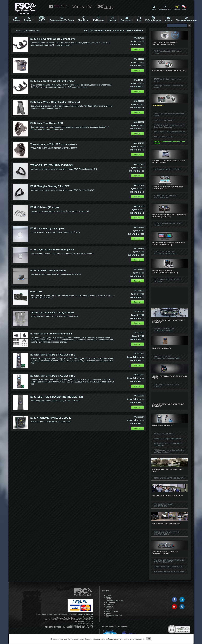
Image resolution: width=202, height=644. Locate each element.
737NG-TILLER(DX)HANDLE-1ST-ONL (52, 165)
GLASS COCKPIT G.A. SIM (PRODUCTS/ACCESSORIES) (165, 252)
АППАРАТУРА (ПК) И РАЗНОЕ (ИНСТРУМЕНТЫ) (165, 196)
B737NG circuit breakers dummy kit (51, 334)
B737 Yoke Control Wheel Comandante (53, 39)
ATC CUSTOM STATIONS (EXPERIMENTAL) (163, 505)
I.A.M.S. (42, 20)
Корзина (177, 9)
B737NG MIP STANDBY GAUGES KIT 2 (53, 376)
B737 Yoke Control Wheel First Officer (52, 81)
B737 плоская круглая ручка (47, 228)
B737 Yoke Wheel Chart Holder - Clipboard (55, 102)
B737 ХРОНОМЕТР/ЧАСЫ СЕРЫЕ (51, 418)
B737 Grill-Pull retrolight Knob (48, 270)
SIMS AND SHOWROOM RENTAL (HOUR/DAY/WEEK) (166, 533)
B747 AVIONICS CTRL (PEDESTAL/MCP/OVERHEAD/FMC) (168, 358)
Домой (16, 20)
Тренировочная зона (187, 20)
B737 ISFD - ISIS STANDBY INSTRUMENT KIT (57, 397)
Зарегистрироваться (165, 9)
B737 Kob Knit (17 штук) (45, 207)
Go (189, 25)
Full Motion (99, 20)
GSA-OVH (36, 292)
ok (149, 639)
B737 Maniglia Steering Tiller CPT (50, 186)
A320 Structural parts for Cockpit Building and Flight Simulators (169, 451)
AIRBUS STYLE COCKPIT (164, 434)
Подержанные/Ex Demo (62, 20)
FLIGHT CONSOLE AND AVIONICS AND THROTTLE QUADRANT (169, 561)
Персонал (127, 20)
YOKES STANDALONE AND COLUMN (168, 567)
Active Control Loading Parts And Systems (169, 132)
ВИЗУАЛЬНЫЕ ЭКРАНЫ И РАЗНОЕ (167, 169)
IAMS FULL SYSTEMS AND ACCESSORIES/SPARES (164, 330)
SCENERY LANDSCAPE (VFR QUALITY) (169, 478)
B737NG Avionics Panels (163, 137)
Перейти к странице (138, 50)
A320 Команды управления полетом (168, 439)
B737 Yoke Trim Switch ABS (47, 123)
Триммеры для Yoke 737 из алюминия (53, 144)
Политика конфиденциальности (96, 639)
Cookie (109, 617)
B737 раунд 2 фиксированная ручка (52, 249)
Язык (184, 9)
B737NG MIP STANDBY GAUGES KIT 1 (53, 355)
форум (169, 20)
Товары (29, 20)
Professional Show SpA (85, 614)
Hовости (112, 20)
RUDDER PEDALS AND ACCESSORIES (169, 572)
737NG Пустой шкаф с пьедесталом (52, 313)
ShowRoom (83, 20)
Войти (154, 9)
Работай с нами (153, 20)
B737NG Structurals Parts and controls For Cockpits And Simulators (169, 126)
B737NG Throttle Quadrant (164, 120)
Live (139, 20)
